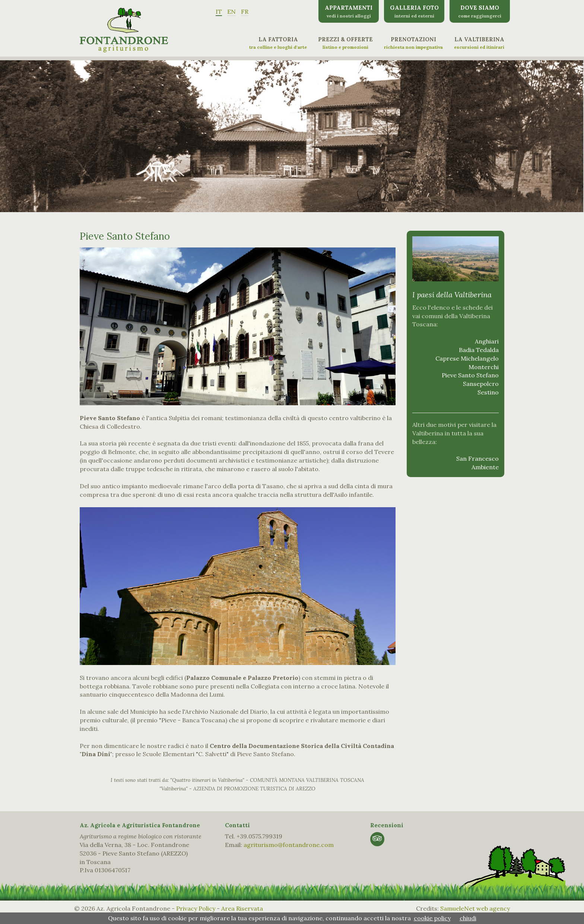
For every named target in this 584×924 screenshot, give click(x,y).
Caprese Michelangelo (467, 358)
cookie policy (432, 918)
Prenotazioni (413, 43)
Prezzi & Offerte (345, 43)
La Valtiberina (479, 43)
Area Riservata (242, 908)
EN (231, 12)
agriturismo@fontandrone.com (289, 845)
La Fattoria (278, 43)
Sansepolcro (481, 384)
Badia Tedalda (479, 350)
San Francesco (477, 458)
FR (245, 12)
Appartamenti (349, 11)
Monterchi (484, 367)
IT (219, 12)
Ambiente (485, 467)
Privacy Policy (196, 908)
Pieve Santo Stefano (470, 375)
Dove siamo (480, 11)
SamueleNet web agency (475, 908)
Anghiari (487, 341)
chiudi (468, 918)
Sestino (488, 392)
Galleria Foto (414, 11)
